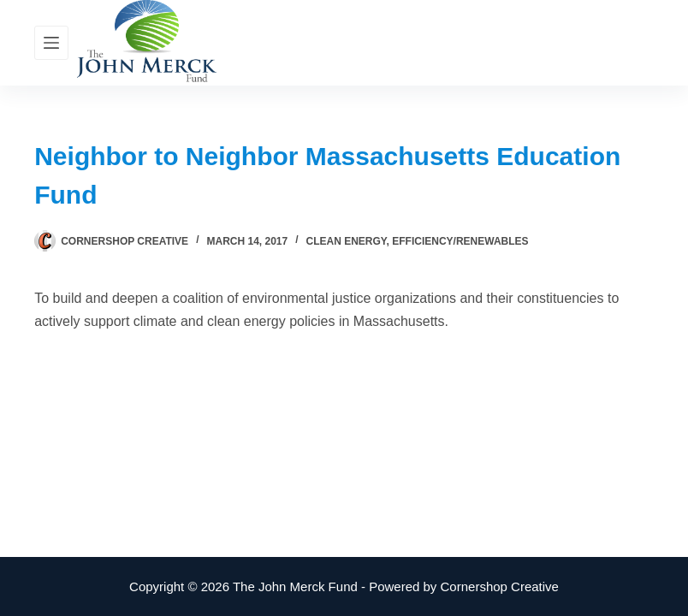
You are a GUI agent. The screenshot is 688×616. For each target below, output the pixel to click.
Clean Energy (347, 241)
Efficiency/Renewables (460, 241)
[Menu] (51, 43)
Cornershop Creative (500, 586)
